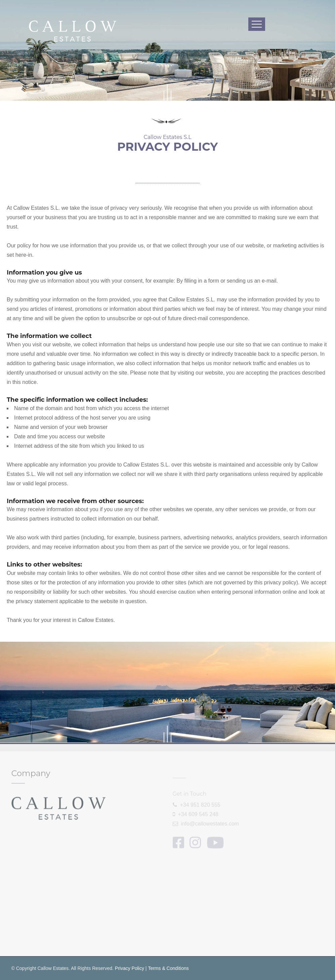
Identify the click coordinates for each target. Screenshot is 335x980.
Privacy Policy (130, 968)
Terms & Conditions (168, 968)
